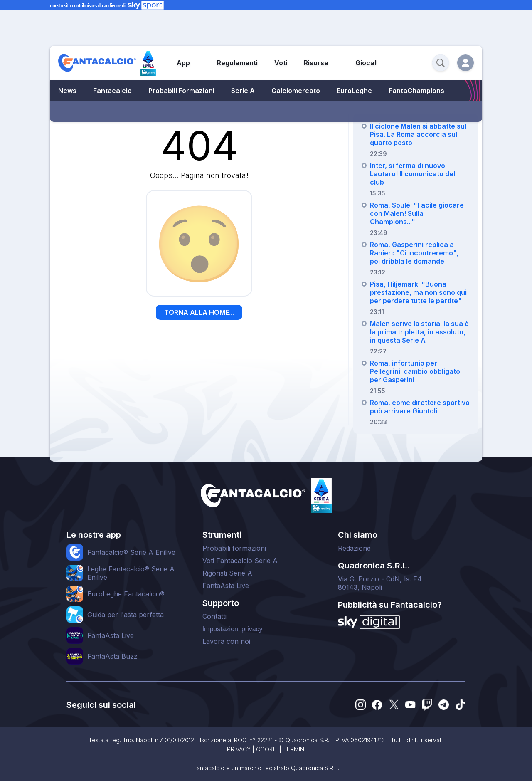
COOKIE (267, 749)
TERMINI (294, 749)
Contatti (214, 616)
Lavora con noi (226, 641)
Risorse (316, 63)
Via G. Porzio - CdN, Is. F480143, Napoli (380, 583)
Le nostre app (94, 535)
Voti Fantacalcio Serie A (240, 561)
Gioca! (366, 63)
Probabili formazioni (234, 548)
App (183, 63)
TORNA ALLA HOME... (199, 312)
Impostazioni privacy (233, 629)
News (67, 91)
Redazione (354, 548)
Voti (281, 63)
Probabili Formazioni (181, 91)
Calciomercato (296, 91)
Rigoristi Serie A (227, 573)
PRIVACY (239, 749)
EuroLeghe (354, 91)
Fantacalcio (112, 91)
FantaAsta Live (226, 586)
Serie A (243, 91)
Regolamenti (237, 63)
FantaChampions (416, 91)
